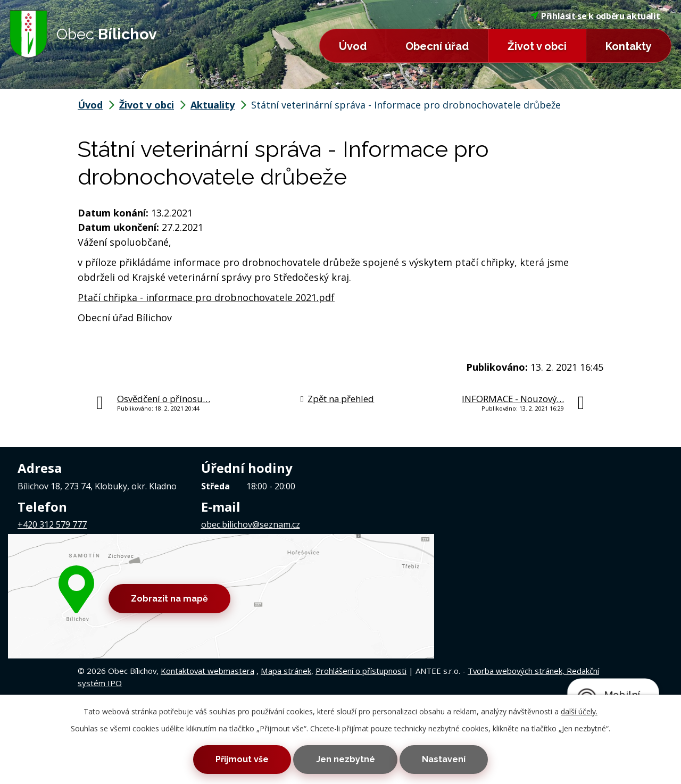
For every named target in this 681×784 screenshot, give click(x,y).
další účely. (579, 709)
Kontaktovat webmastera (207, 583)
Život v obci (537, 46)
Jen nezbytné (346, 758)
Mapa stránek (286, 583)
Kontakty (629, 46)
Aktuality (213, 105)
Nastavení (453, 758)
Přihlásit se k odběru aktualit (595, 16)
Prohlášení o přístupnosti (361, 583)
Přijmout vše (233, 758)
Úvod (353, 46)
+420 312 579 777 (52, 524)
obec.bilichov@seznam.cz (251, 524)
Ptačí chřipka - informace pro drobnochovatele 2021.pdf (206, 297)
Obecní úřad (437, 46)
